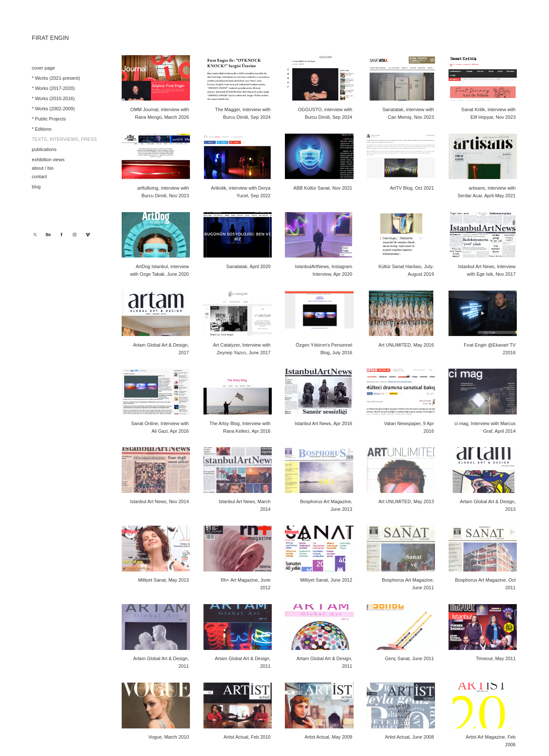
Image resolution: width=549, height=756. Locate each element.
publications (44, 149)
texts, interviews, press (64, 139)
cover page (43, 68)
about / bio (43, 168)
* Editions (42, 129)
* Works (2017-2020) (53, 88)
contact (39, 176)
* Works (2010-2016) (53, 98)
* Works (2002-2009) (53, 109)
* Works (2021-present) (56, 78)
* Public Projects (49, 119)
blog (36, 187)
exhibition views (48, 160)
